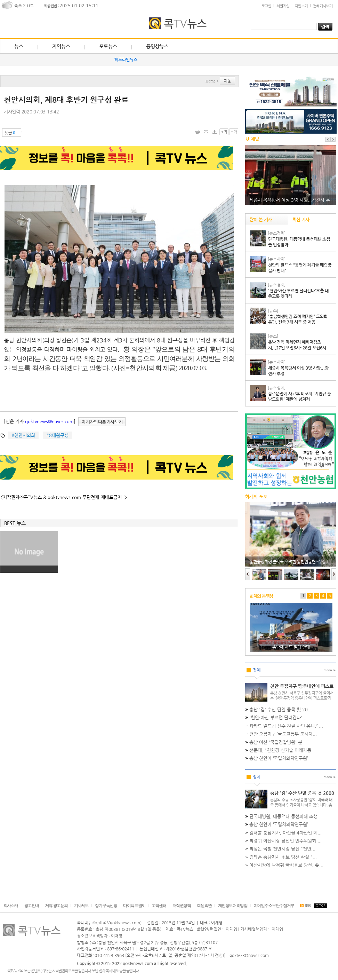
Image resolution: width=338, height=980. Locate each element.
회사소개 (11, 906)
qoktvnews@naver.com (49, 421)
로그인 (266, 6)
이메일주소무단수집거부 (274, 906)
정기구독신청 (106, 906)
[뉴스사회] (277, 259)
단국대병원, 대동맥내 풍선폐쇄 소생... (285, 816)
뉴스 (19, 46)
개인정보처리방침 (233, 906)
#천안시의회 (23, 435)
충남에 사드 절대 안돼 (291, 647)
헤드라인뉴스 (126, 60)
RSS (305, 906)
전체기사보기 (323, 6)
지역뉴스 (61, 46)
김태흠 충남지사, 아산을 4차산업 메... (285, 833)
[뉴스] (273, 310)
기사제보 (81, 906)
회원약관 (204, 906)
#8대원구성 (57, 435)
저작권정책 (182, 906)
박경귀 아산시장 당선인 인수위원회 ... (285, 841)
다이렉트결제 (134, 906)
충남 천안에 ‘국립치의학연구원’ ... (281, 758)
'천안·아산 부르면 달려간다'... (278, 717)
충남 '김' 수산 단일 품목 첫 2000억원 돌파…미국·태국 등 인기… (302, 796)
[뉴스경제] (277, 285)
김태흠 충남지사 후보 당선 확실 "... (283, 857)
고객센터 (159, 906)
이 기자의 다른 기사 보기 (102, 422)
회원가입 (283, 6)
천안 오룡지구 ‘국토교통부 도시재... (283, 734)
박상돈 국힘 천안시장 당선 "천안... (282, 849)
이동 (227, 81)
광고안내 (32, 906)
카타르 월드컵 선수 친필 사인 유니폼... (286, 726)
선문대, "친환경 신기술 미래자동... (282, 750)
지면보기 (301, 6)
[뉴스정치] (277, 233)
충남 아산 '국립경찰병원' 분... (278, 742)
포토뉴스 (108, 46)
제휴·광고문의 (57, 906)
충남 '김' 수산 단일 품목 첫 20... (281, 709)
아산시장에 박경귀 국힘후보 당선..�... (286, 865)
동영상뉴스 (157, 46)
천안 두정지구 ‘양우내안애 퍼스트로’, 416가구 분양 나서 (302, 689)
